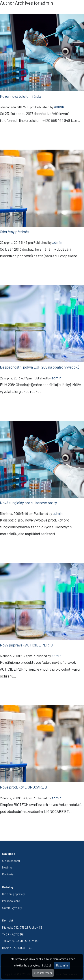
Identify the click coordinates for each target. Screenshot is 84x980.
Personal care (11, 901)
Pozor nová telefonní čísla (21, 96)
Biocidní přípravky (13, 894)
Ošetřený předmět (15, 232)
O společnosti (11, 861)
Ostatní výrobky (12, 908)
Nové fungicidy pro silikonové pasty (28, 503)
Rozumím (62, 965)
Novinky (7, 867)
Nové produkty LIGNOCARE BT (25, 787)
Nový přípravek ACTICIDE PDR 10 (26, 645)
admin (59, 107)
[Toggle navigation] (77, 9)
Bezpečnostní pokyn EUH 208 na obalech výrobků (40, 367)
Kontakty (8, 874)
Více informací (43, 973)
